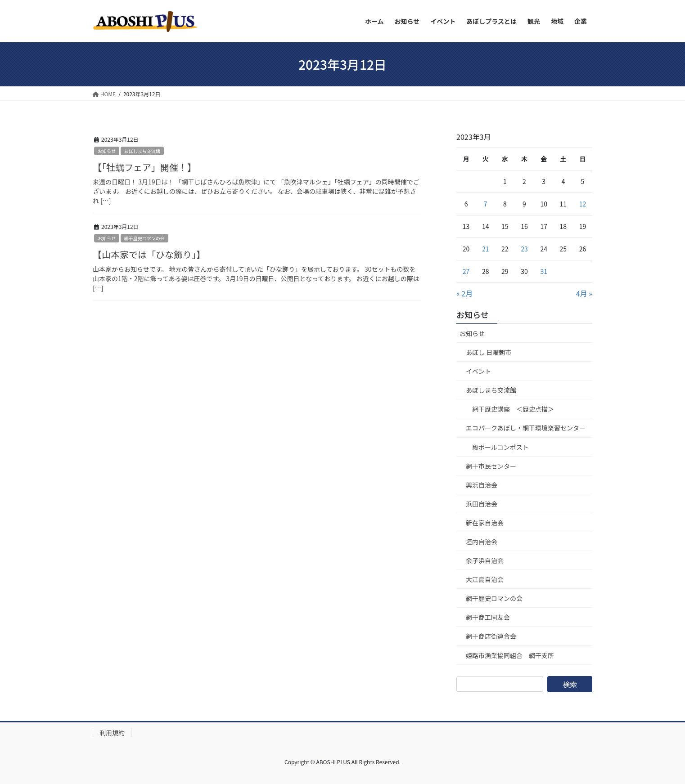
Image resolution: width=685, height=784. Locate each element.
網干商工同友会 (488, 617)
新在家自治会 (485, 523)
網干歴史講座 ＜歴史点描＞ (513, 409)
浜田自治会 (482, 504)
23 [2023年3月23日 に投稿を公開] (524, 249)
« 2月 (464, 293)
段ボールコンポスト (500, 447)
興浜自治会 (482, 485)
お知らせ (107, 151)
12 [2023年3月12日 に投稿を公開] (583, 204)
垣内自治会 (482, 542)
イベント (478, 371)
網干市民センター (491, 466)
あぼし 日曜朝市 (489, 352)
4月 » (584, 293)
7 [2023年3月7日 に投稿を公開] (486, 204)
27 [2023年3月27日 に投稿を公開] (466, 271)
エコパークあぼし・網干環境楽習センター (526, 428)
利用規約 (112, 733)
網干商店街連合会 (491, 636)
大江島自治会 (485, 579)
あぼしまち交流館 (142, 151)
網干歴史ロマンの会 (144, 238)
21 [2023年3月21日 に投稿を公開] (486, 249)
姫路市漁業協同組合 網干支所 (510, 655)
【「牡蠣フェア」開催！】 (144, 167)
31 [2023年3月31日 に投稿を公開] (544, 271)
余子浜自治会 (485, 560)
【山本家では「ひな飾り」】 (149, 254)
